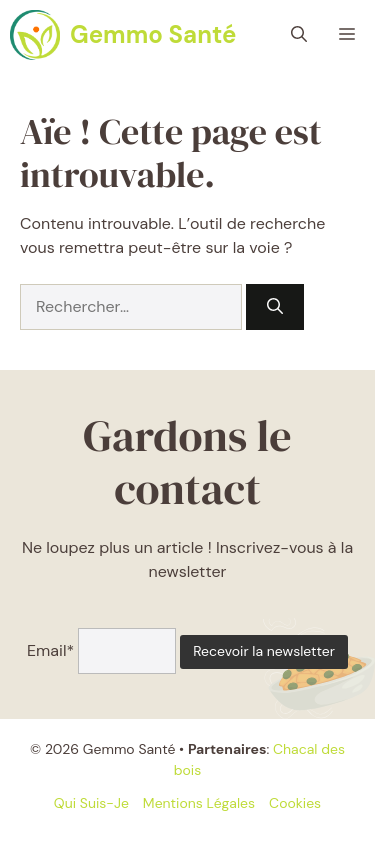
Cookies (295, 803)
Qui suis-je (91, 803)
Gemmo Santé (153, 34)
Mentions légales (199, 803)
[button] (299, 35)
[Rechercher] (275, 307)
